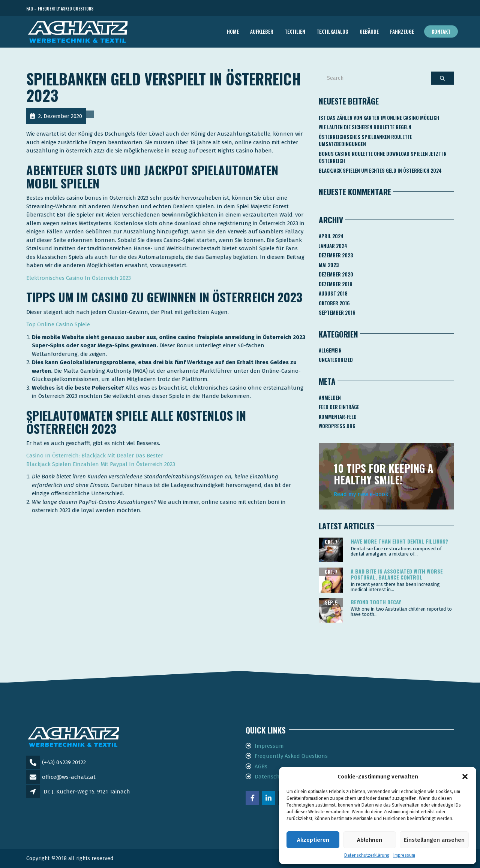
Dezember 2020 (336, 274)
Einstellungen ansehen (434, 840)
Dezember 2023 (336, 255)
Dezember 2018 (336, 284)
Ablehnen (370, 840)
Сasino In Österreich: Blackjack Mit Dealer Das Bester (95, 456)
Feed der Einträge (339, 407)
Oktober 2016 (334, 303)
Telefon (420, 9)
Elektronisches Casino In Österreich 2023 (79, 278)
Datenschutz (271, 777)
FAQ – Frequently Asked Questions (60, 9)
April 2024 (331, 236)
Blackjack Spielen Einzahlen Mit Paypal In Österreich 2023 (101, 464)
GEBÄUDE (369, 31)
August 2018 (333, 293)
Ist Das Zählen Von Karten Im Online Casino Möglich (379, 118)
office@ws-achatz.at (69, 777)
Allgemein (330, 350)
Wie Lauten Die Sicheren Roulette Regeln (365, 127)
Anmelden (330, 397)
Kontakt (441, 31)
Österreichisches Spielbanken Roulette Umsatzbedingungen (365, 140)
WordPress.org (337, 426)
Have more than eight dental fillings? (399, 541)
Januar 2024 (333, 246)
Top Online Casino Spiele (58, 324)
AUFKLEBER (262, 31)
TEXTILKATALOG (332, 31)
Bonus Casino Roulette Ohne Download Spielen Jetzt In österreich (383, 157)
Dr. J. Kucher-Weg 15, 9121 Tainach (87, 792)
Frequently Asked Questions (291, 756)
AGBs (261, 766)
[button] (465, 777)
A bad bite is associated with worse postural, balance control (397, 574)
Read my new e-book (361, 494)
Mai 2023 (329, 265)
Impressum (404, 855)
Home (233, 31)
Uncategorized (336, 360)
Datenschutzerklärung (367, 855)
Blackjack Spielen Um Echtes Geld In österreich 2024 (380, 170)
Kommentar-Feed (338, 417)
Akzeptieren (313, 840)
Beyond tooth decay (376, 602)
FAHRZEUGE (402, 31)
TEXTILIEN (295, 31)
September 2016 (337, 312)
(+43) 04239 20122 (64, 762)
